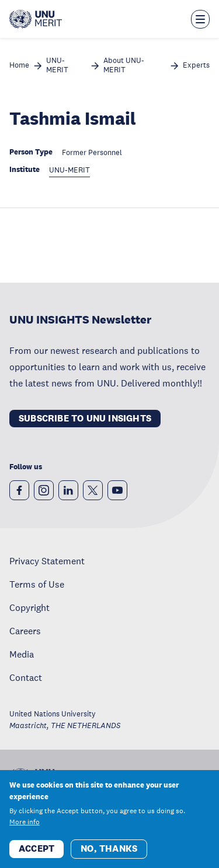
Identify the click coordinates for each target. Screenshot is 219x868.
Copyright (29, 607)
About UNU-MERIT (124, 66)
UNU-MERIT (57, 66)
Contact (26, 677)
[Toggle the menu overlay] (200, 19)
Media (22, 654)
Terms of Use (37, 584)
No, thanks (109, 850)
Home (19, 66)
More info (25, 824)
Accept (36, 850)
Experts (196, 66)
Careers (25, 631)
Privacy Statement (47, 561)
